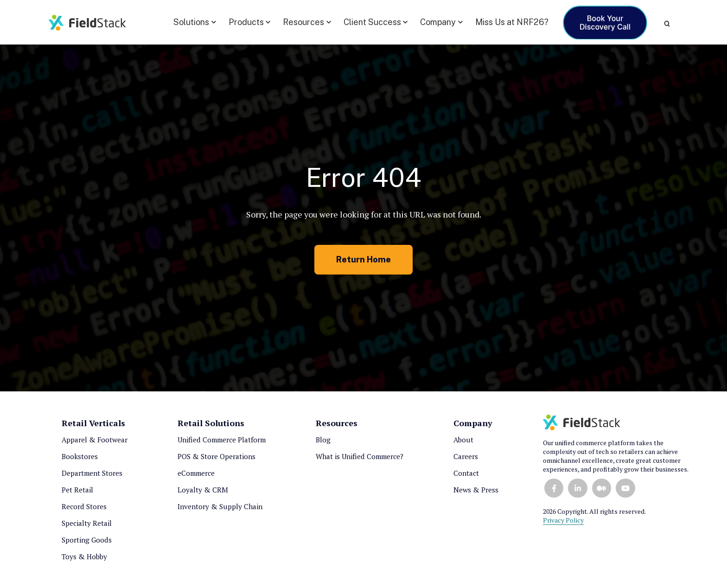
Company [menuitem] (473, 423)
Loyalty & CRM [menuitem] (203, 490)
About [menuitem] (463, 440)
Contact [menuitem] (466, 473)
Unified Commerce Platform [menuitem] (222, 440)
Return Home (363, 259)
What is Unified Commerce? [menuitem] (360, 456)
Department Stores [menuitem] (92, 473)
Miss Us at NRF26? (512, 22)
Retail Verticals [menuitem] (93, 423)
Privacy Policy (563, 520)
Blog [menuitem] (323, 440)
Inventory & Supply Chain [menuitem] (220, 506)
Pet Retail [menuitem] (77, 490)
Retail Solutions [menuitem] (211, 423)
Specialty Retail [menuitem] (87, 523)
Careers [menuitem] (466, 456)
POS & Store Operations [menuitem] (217, 456)
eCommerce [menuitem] (196, 473)
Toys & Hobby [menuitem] (84, 556)
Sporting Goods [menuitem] (87, 540)
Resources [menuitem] (337, 423)
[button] (195, 22)
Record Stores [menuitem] (84, 506)
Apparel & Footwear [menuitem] (95, 440)
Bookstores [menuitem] (80, 456)
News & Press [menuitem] (476, 490)
